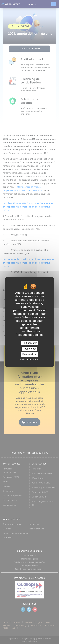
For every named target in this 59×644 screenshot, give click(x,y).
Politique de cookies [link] (29, 359)
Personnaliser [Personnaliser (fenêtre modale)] (29, 354)
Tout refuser (29, 349)
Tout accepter (29, 343)
